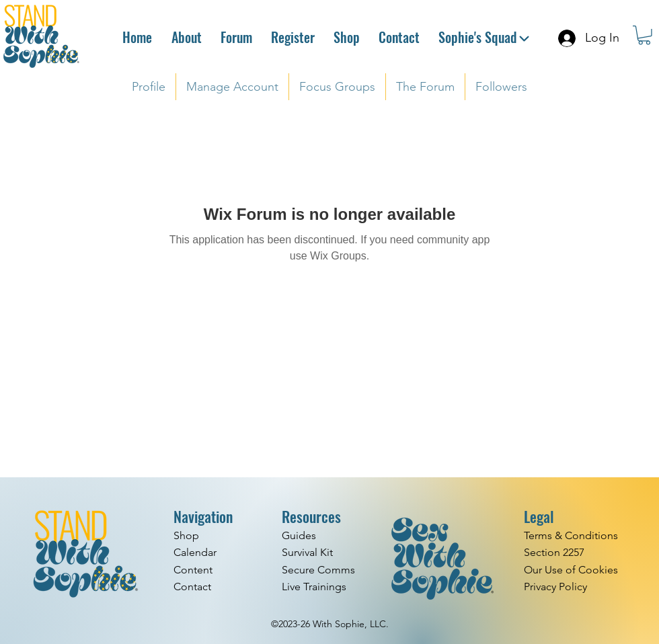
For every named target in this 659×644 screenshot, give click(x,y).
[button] (644, 35)
